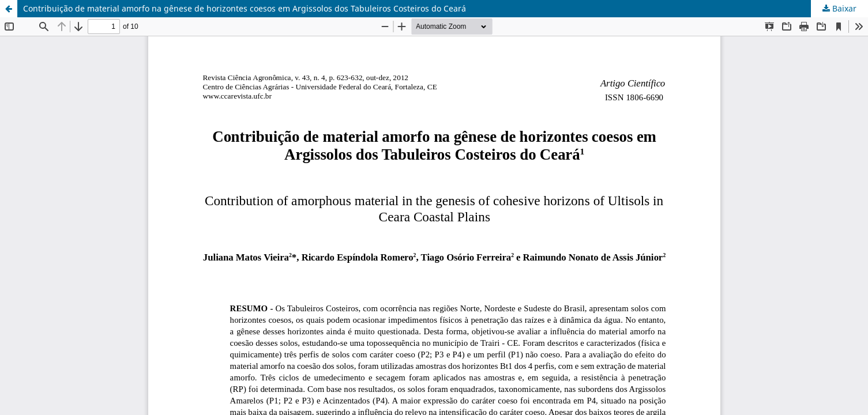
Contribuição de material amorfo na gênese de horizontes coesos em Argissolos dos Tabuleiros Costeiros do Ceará (245, 8)
